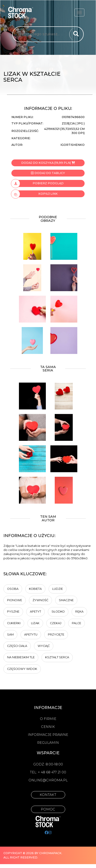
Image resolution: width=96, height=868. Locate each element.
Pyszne (13, 612)
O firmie (48, 719)
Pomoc (48, 809)
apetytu (31, 635)
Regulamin (48, 743)
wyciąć (44, 646)
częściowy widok (22, 669)
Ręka (79, 612)
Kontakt (48, 795)
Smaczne (66, 600)
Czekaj (56, 623)
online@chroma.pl (48, 780)
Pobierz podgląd (38, 183)
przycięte (56, 635)
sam (10, 635)
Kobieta (35, 589)
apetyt (35, 612)
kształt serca (57, 657)
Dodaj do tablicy (48, 173)
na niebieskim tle (21, 657)
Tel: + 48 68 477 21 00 (48, 772)
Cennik (48, 727)
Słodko (58, 612)
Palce (77, 623)
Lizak (35, 623)
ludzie (58, 589)
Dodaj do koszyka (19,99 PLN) (48, 163)
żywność (40, 600)
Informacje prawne (48, 735)
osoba (13, 589)
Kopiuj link (35, 194)
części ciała (17, 646)
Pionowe (15, 600)
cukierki (14, 623)
